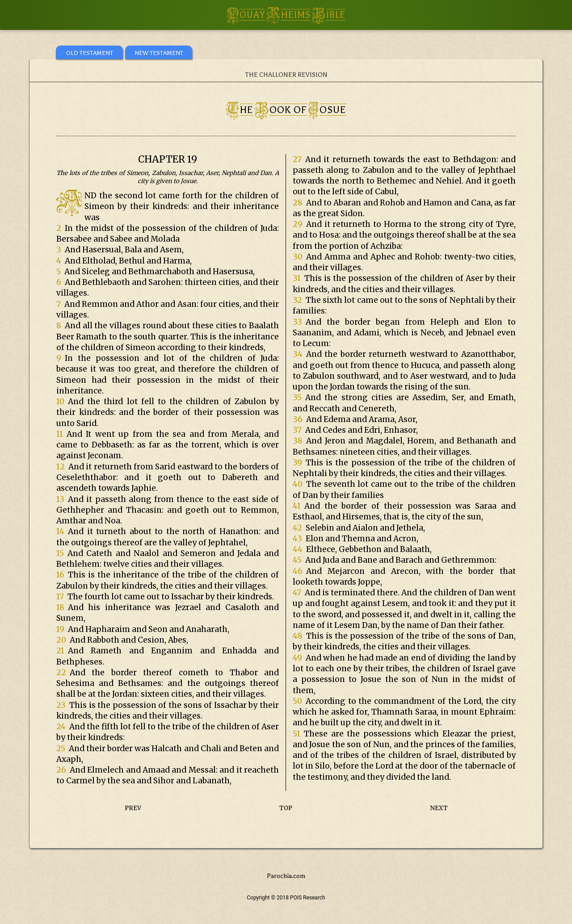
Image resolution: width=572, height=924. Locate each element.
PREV (133, 808)
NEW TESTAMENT (159, 53)
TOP (286, 808)
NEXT (439, 808)
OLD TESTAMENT (90, 53)
